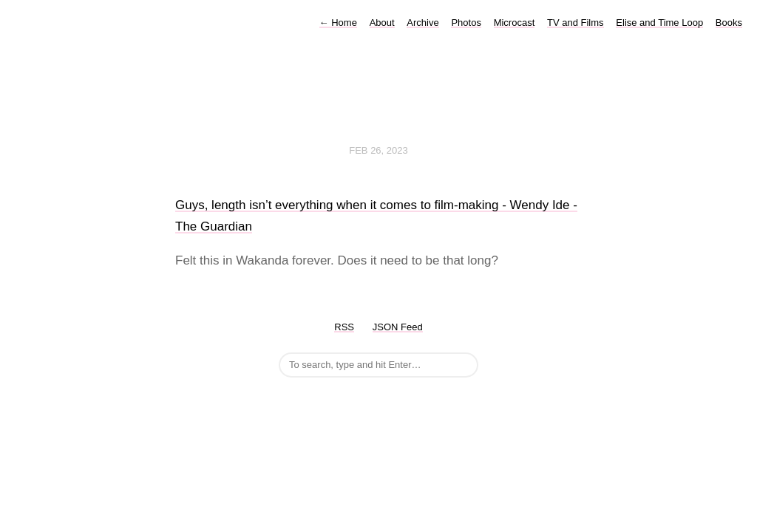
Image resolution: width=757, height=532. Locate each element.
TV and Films (576, 23)
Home (338, 23)
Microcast (515, 23)
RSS (344, 327)
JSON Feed (398, 327)
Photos (466, 23)
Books (729, 23)
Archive (422, 23)
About (382, 23)
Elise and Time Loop (659, 23)
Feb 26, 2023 (378, 150)
